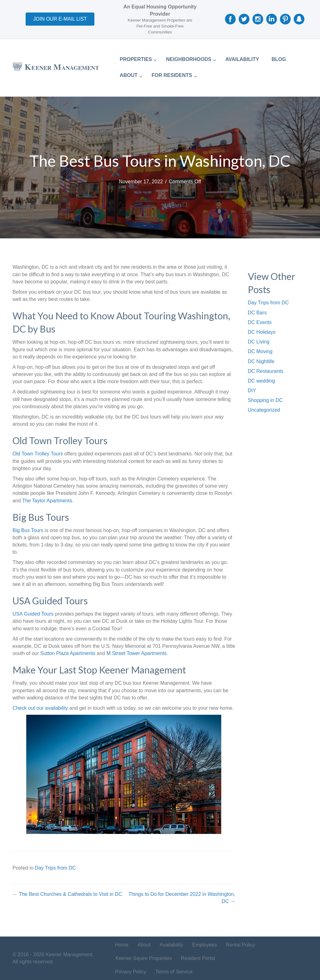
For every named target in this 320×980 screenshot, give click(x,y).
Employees (205, 945)
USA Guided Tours (33, 614)
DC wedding (261, 381)
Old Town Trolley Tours (38, 454)
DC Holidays (262, 332)
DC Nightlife (261, 361)
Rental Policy (240, 945)
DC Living (259, 342)
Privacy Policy (131, 972)
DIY (252, 391)
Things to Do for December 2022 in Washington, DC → (182, 898)
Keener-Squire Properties (144, 958)
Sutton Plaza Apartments (68, 653)
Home (122, 945)
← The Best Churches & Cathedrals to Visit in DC (67, 894)
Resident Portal (198, 958)
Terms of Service (174, 972)
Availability (171, 945)
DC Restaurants (266, 371)
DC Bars (257, 313)
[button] (60, 19)
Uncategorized (264, 410)
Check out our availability (40, 708)
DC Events (260, 322)
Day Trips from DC (55, 868)
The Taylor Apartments (47, 501)
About (144, 945)
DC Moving (260, 351)
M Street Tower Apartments (137, 653)
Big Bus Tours (28, 530)
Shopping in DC (265, 400)
